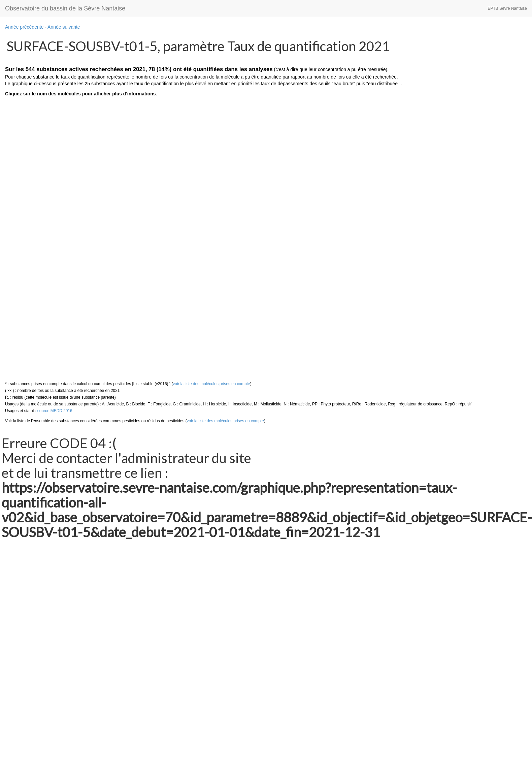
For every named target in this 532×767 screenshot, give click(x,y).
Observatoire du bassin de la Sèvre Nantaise (65, 8)
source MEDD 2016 (55, 411)
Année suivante (64, 27)
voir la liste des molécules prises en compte (211, 384)
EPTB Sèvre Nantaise (507, 8)
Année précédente (24, 27)
